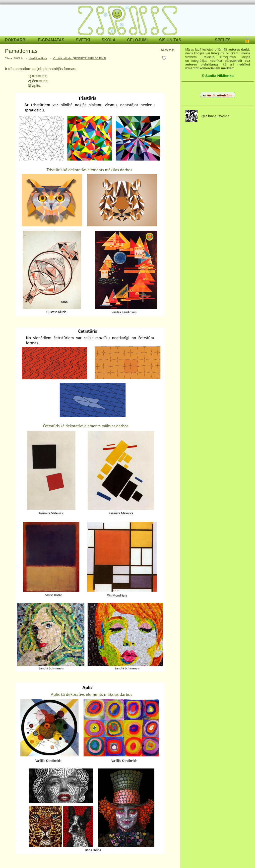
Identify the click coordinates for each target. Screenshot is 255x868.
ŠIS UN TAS (170, 40)
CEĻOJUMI (137, 40)
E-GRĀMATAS (51, 40)
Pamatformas (21, 51)
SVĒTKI (83, 40)
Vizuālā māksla (38, 58)
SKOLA (109, 40)
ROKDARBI (16, 40)
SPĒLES (223, 40)
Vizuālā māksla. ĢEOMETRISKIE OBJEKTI (79, 58)
